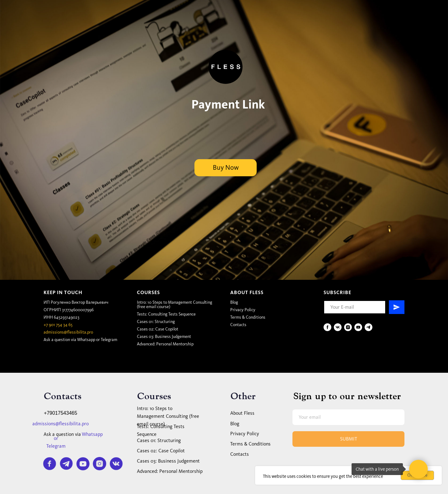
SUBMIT (349, 439)
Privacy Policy (243, 310)
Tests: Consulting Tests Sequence (166, 314)
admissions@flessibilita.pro (68, 332)
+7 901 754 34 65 (58, 325)
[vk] (338, 327)
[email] (348, 417)
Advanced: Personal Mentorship (165, 344)
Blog (234, 302)
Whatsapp (86, 340)
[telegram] (369, 327)
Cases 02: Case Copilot (158, 329)
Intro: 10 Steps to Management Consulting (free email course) (175, 305)
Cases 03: (164, 337)
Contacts (238, 325)
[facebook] (327, 327)
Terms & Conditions (248, 317)
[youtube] (358, 327)
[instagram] (348, 327)
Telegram (109, 340)
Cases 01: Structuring (156, 322)
